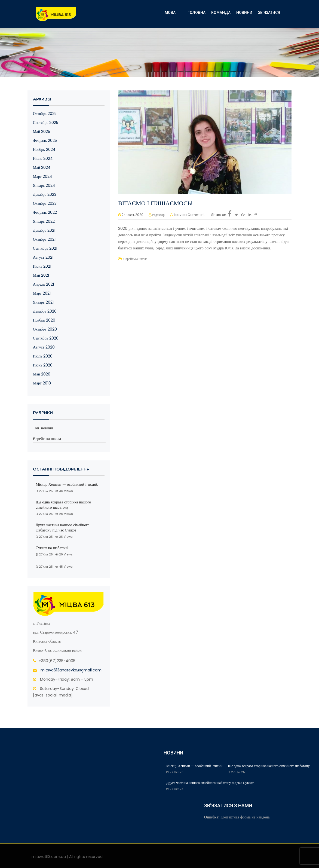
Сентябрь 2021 (45, 248)
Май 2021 (41, 275)
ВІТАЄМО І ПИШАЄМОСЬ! (155, 203)
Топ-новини (43, 428)
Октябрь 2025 (45, 114)
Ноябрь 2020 (44, 320)
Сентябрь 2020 (46, 338)
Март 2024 (43, 176)
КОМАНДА (221, 13)
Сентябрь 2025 (46, 123)
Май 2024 (42, 167)
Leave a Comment (189, 215)
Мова (170, 13)
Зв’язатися (269, 13)
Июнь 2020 (43, 365)
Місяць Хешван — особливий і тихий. (67, 485)
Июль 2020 (43, 356)
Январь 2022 (44, 221)
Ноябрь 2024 (44, 149)
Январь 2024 (44, 185)
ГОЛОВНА (197, 13)
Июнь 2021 (42, 266)
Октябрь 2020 (45, 329)
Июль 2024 (43, 158)
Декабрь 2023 (45, 194)
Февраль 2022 (45, 212)
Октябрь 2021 (44, 239)
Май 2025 (42, 132)
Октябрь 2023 (45, 203)
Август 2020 (44, 347)
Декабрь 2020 (45, 311)
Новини (244, 13)
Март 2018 (42, 383)
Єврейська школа (47, 439)
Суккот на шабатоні (52, 548)
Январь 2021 (43, 302)
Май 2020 (42, 374)
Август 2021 (43, 257)
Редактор (158, 215)
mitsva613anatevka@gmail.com (71, 670)
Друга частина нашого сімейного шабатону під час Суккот (63, 528)
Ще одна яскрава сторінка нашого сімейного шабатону (63, 505)
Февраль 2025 (45, 140)
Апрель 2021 (43, 284)
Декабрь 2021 (44, 230)
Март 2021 (42, 293)
